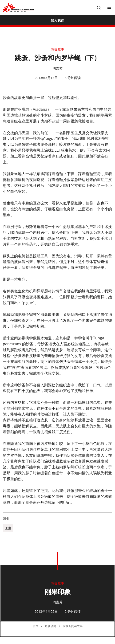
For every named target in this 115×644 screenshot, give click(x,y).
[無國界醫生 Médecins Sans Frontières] (18, 8)
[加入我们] (57, 20)
